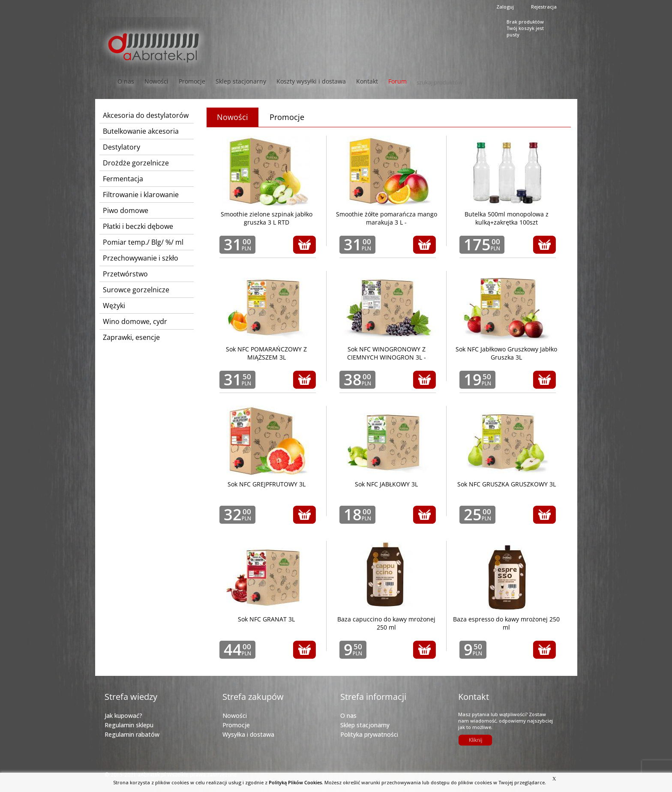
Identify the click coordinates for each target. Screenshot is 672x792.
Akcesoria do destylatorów (146, 115)
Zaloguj (505, 7)
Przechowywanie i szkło (141, 258)
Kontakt (367, 81)
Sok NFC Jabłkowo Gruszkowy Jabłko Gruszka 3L (506, 353)
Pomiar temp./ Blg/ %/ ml (143, 242)
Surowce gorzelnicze (136, 290)
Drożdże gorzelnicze (136, 163)
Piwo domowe (126, 210)
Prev (120, 101)
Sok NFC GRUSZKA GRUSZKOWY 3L (507, 484)
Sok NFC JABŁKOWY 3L (386, 484)
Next (552, 101)
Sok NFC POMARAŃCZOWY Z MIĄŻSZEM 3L (266, 353)
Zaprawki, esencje (131, 337)
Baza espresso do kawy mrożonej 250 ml (506, 623)
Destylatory (121, 147)
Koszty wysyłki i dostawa (311, 81)
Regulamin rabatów (132, 734)
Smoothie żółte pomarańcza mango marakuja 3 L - (387, 218)
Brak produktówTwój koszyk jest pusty (525, 27)
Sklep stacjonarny (241, 81)
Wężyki (114, 306)
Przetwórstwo (125, 274)
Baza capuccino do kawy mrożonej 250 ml (386, 623)
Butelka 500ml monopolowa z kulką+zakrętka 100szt (507, 218)
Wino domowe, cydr (135, 321)
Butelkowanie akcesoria (141, 131)
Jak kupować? (123, 715)
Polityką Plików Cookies (295, 782)
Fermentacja (123, 179)
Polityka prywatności (369, 734)
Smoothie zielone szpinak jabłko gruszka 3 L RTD (267, 218)
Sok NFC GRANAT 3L (266, 619)
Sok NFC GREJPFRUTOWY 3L (267, 484)
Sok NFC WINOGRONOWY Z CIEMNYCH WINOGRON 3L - (387, 353)
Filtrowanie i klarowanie (141, 195)
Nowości (156, 81)
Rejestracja (544, 7)
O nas (348, 715)
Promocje (192, 81)
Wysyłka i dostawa (248, 734)
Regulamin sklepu (129, 725)
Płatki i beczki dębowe (138, 226)
